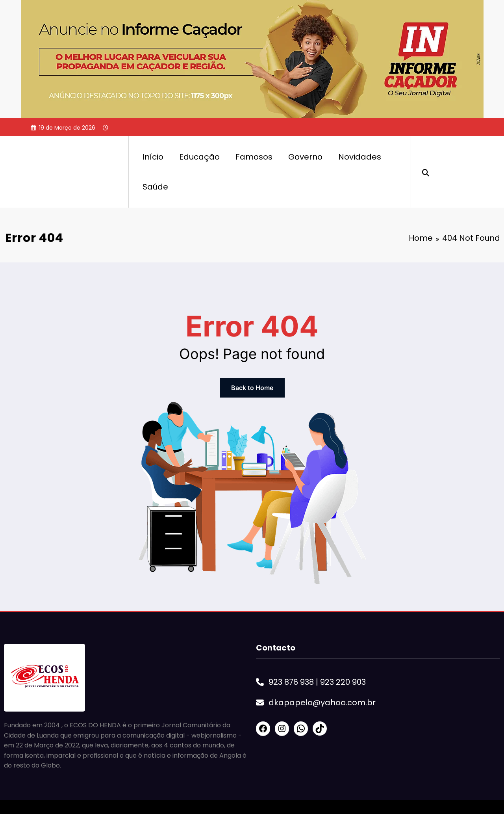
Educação (199, 157)
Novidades (360, 157)
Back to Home (252, 388)
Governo (305, 157)
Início (153, 157)
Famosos (254, 157)
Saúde (155, 187)
